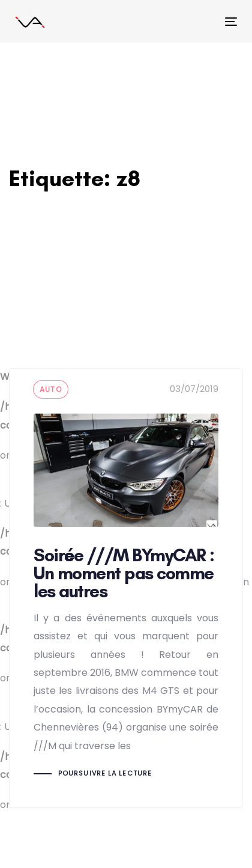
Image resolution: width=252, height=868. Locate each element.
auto (51, 389)
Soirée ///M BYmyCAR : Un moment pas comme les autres (126, 588)
